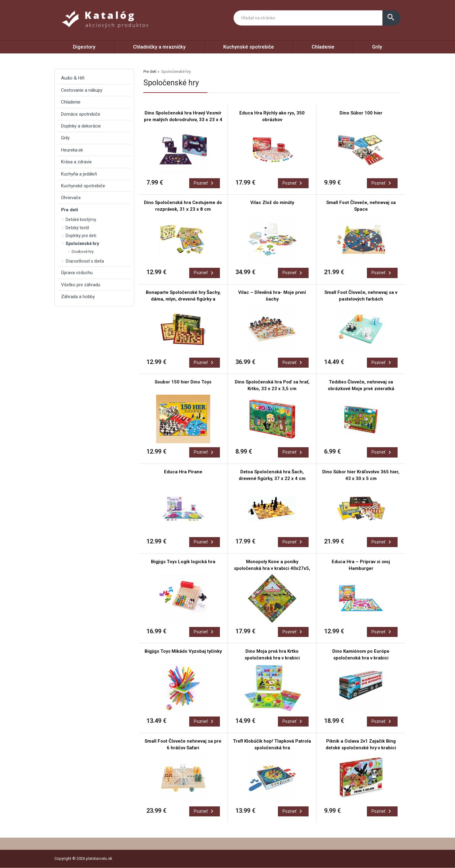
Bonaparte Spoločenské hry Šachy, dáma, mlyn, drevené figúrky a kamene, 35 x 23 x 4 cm (183, 299)
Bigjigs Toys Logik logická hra (183, 562)
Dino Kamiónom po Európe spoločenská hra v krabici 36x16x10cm (361, 658)
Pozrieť (205, 183)
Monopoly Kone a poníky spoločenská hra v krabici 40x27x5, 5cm (272, 568)
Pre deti (150, 71)
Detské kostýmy (81, 220)
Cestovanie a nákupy (82, 90)
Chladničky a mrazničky (159, 47)
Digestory (84, 47)
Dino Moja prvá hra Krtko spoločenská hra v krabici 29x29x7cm (272, 658)
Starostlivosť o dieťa (85, 261)
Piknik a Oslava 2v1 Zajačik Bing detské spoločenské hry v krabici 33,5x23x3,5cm (361, 748)
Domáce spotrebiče (81, 114)
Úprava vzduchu (77, 273)
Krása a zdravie (76, 162)
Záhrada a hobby (78, 297)
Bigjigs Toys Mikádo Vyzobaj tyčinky (183, 651)
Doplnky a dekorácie (81, 126)
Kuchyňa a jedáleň (79, 174)
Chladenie (323, 47)
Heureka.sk (72, 150)
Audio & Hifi (73, 78)
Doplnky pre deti (81, 236)
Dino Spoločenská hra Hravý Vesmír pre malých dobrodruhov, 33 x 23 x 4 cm (183, 120)
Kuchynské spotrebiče (249, 47)
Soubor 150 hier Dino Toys (183, 382)
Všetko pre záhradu (81, 285)
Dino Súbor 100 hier (361, 113)
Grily (377, 47)
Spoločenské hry (82, 243)
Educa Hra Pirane (183, 472)
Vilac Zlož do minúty (272, 203)
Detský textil (77, 228)
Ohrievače (71, 198)
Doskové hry (83, 252)
